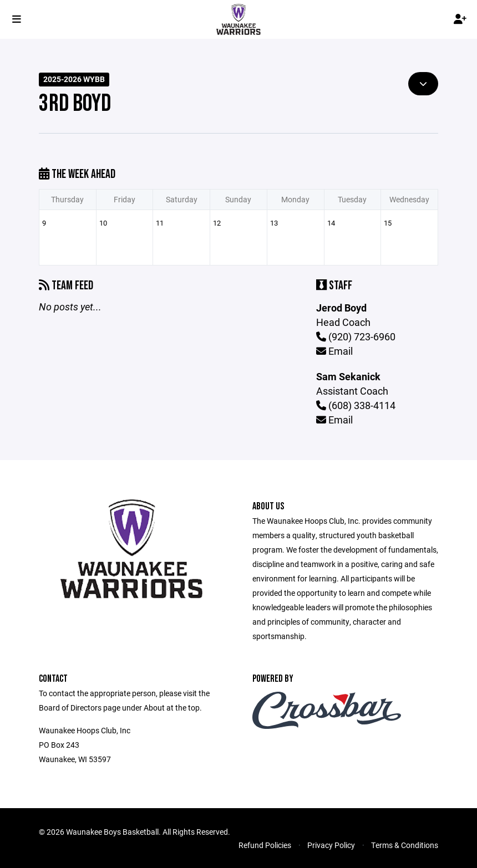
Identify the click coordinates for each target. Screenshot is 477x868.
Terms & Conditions (405, 845)
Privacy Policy (331, 845)
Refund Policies (265, 845)
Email (334, 351)
